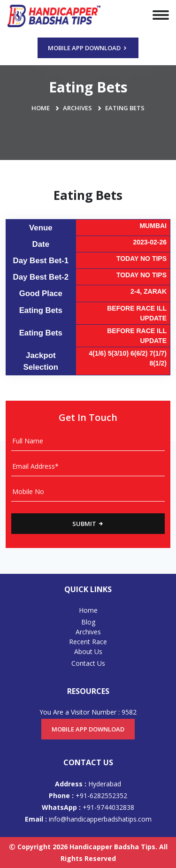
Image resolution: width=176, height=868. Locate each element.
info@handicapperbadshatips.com (88, 819)
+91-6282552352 (88, 796)
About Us (88, 651)
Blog (88, 622)
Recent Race (88, 642)
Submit (88, 524)
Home (41, 108)
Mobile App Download (88, 48)
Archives (77, 108)
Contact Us (88, 663)
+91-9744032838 (88, 807)
